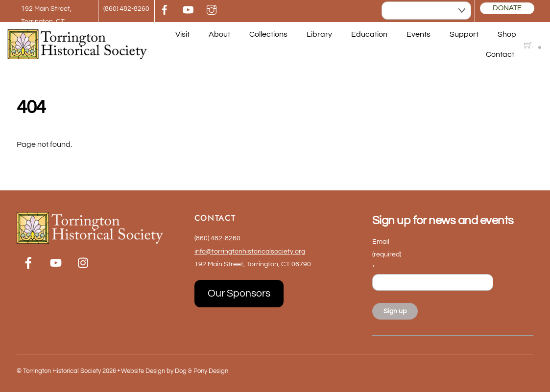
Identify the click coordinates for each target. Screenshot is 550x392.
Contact (500, 54)
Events (418, 34)
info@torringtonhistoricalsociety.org (250, 251)
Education (369, 34)
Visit (182, 34)
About (219, 34)
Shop (507, 34)
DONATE (507, 8)
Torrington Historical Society (62, 371)
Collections (268, 34)
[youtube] (188, 9)
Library (319, 34)
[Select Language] (426, 11)
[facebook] (165, 9)
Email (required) (387, 254)
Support (464, 34)
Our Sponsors (239, 293)
